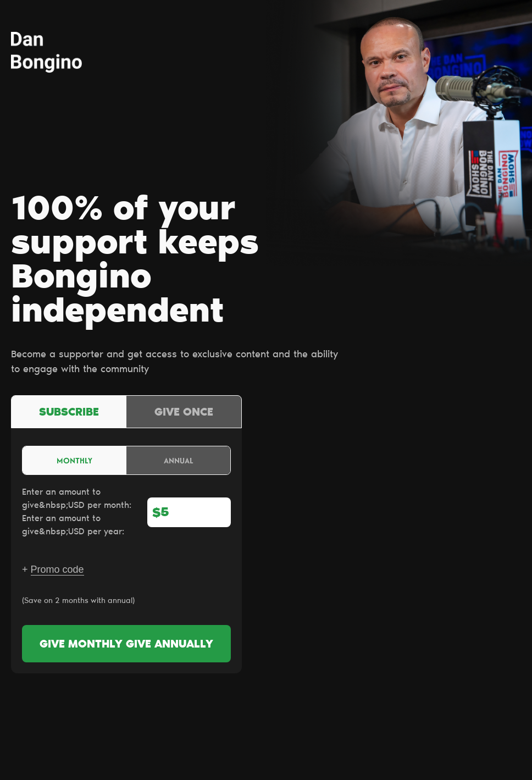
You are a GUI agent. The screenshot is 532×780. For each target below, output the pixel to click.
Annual (179, 460)
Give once (184, 413)
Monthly (74, 460)
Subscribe (69, 413)
